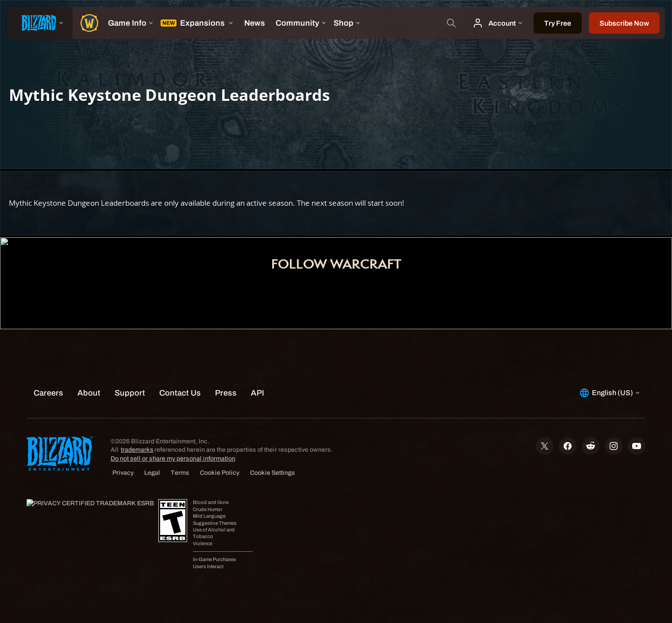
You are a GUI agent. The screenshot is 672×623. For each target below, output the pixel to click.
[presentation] (40, 23)
